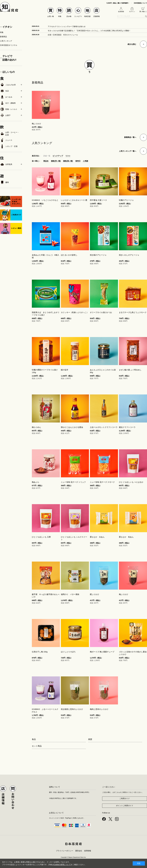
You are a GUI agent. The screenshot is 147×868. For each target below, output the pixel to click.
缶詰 (4, 91)
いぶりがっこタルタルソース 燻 (74, 200)
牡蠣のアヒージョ (126, 200)
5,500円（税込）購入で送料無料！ (118, 3)
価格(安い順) (56, 161)
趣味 (4, 182)
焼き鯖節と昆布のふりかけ (72, 709)
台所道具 (6, 164)
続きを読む (132, 44)
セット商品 (37, 746)
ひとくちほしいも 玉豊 (41, 537)
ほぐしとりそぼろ (68, 652)
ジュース (6, 140)
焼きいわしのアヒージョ (129, 255)
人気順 (86, 161)
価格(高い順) (68, 161)
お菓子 (5, 115)
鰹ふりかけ (95, 594)
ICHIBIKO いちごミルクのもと (45, 200)
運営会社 (79, 851)
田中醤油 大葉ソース (98, 200)
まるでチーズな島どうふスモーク (133, 312)
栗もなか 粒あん (126, 537)
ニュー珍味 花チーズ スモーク (102, 482)
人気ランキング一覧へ (128, 151)
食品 (34, 739)
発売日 (78, 161)
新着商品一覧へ (130, 137)
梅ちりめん (36, 427)
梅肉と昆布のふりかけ (99, 709)
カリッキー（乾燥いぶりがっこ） (75, 312)
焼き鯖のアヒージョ (98, 255)
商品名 (46, 161)
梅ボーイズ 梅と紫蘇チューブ (102, 652)
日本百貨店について (140, 3)
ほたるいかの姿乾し (69, 255)
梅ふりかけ (36, 124)
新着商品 (3, 37)
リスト (68, 156)
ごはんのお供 (8, 85)
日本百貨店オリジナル (9, 45)
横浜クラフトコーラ (127, 427)
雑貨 (90, 739)
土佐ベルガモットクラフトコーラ (104, 427)
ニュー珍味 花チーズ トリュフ (73, 482)
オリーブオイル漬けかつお (101, 312)
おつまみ (6, 97)
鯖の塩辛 (65, 370)
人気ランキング (6, 41)
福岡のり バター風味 (70, 594)
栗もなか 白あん (97, 537)
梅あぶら (36, 482)
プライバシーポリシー (65, 851)
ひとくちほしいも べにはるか (131, 482)
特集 (2, 32)
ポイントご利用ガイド (125, 806)
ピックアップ (58, 156)
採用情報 (88, 851)
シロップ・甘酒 (9, 146)
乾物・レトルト (9, 109)
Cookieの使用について (62, 865)
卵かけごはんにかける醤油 (72, 427)
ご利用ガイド (125, 798)
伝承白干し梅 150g (40, 652)
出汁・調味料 (8, 103)
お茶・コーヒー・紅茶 (10, 134)
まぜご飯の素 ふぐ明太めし (130, 370)
